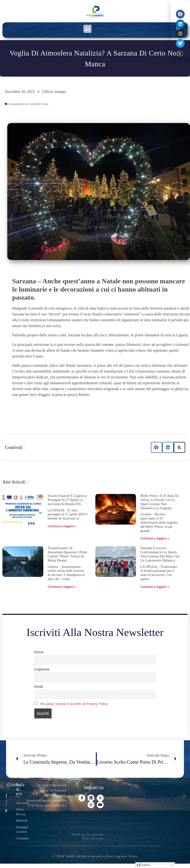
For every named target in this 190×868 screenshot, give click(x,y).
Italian (143, 865)
